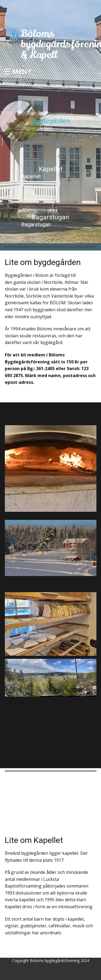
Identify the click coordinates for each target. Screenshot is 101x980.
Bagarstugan (36, 224)
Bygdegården (37, 128)
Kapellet (31, 176)
